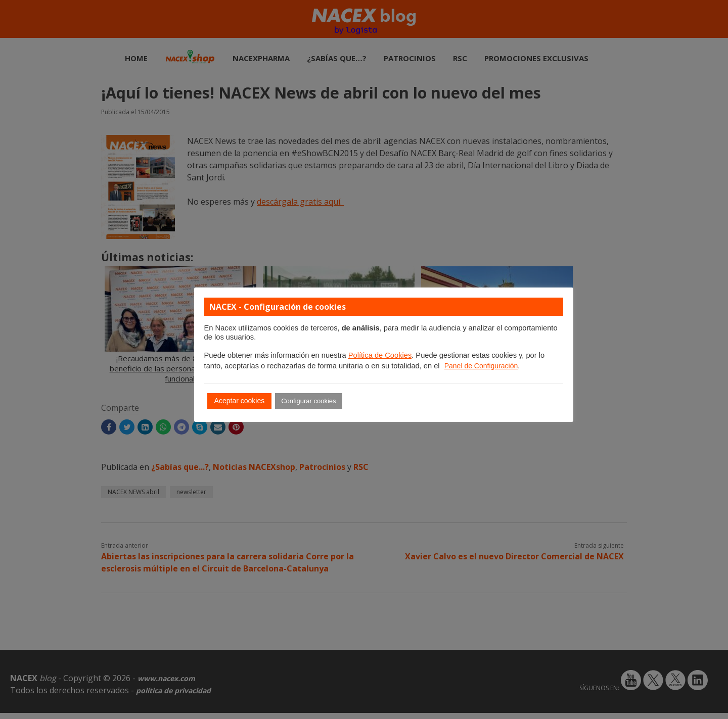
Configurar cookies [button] (308, 401)
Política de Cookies (380, 355)
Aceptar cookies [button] (240, 401)
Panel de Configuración (481, 366)
